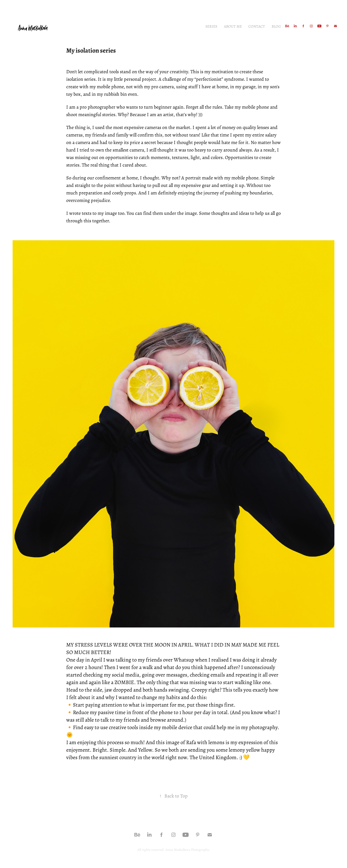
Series (211, 26)
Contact (257, 26)
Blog (276, 26)
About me (233, 26)
